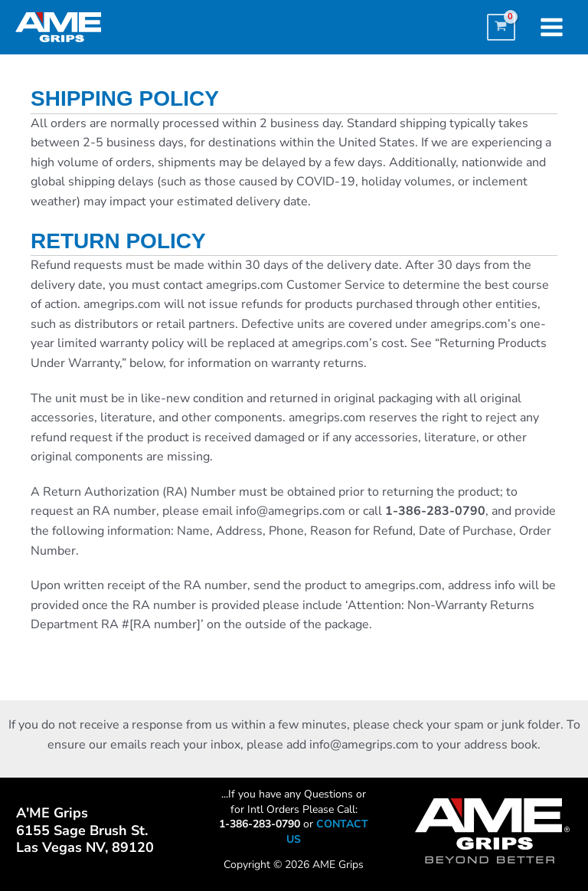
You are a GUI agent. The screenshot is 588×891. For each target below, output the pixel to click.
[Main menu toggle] (552, 27)
